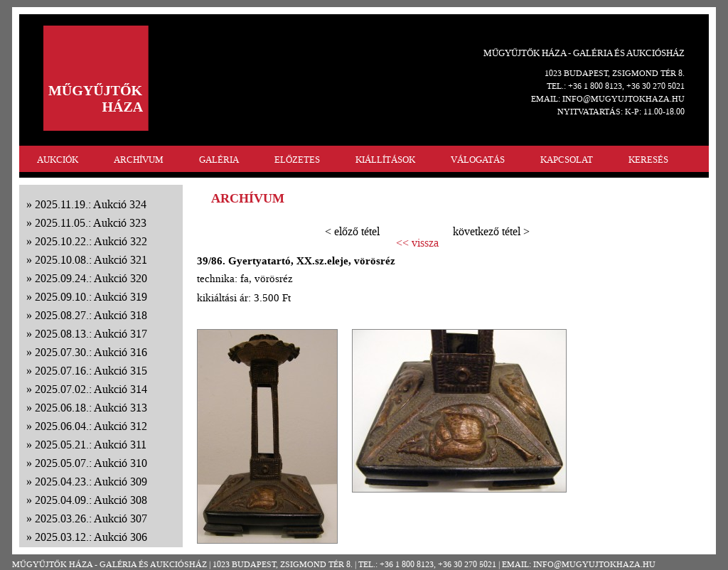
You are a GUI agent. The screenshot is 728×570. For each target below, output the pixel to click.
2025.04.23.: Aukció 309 (91, 482)
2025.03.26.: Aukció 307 (91, 518)
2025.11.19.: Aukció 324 (91, 204)
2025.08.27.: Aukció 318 (91, 315)
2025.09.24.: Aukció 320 (91, 278)
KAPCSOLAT (567, 160)
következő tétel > (491, 231)
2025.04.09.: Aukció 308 (91, 500)
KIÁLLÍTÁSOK (385, 160)
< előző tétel (352, 231)
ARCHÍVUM (139, 160)
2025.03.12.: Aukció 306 (91, 537)
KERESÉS (648, 160)
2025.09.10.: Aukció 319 (91, 297)
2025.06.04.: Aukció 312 (91, 426)
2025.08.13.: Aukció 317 (91, 334)
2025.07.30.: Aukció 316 (91, 352)
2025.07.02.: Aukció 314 (91, 389)
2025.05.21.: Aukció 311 (91, 445)
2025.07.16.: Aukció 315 (91, 371)
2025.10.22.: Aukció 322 (91, 241)
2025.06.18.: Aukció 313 (91, 408)
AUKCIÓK (58, 160)
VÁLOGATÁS (478, 160)
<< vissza (417, 243)
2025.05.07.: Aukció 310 (91, 463)
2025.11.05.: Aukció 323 (91, 223)
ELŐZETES (297, 160)
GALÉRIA (219, 160)
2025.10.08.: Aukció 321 (91, 260)
